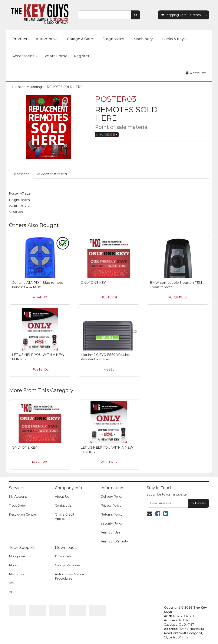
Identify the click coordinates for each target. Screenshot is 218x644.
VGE (12, 592)
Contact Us (63, 506)
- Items (181, 15)
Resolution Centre (22, 515)
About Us (62, 497)
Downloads (63, 556)
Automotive (48, 39)
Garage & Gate (82, 39)
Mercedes (16, 574)
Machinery (145, 39)
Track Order (17, 506)
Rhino (13, 565)
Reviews (52, 174)
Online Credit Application (65, 517)
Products (21, 39)
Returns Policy (112, 515)
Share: (107, 134)
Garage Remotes (68, 565)
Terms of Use (110, 532)
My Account (18, 497)
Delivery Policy (112, 497)
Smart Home (56, 56)
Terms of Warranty (114, 541)
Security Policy (112, 523)
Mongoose (17, 556)
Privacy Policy (111, 506)
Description (21, 174)
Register (82, 56)
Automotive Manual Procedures (70, 576)
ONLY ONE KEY (93, 283)
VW (12, 583)
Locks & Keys (175, 39)
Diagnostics (115, 39)
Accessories (25, 56)
